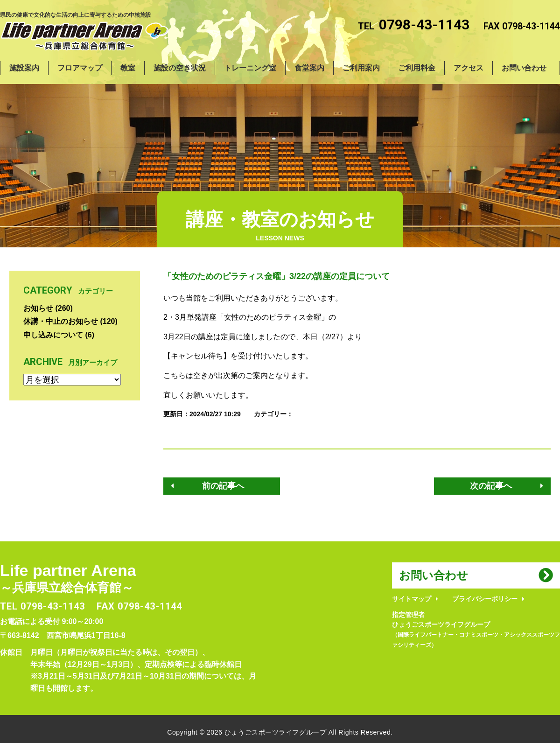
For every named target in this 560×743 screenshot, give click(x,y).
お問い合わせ (434, 575)
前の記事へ (223, 486)
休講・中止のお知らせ (61, 321)
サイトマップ (412, 599)
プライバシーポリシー (485, 599)
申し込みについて (53, 335)
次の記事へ (491, 486)
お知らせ (38, 308)
